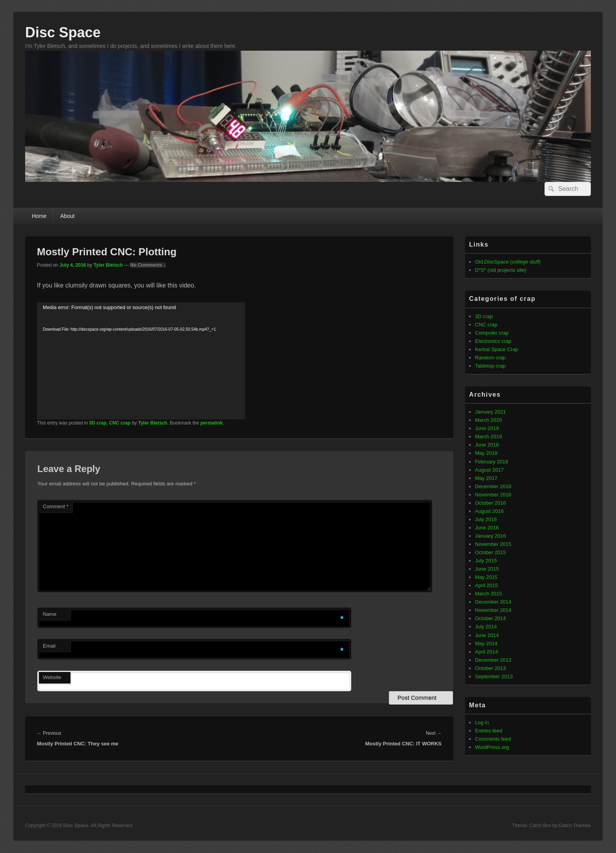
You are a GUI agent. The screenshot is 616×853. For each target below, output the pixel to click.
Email (49, 646)
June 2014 (487, 635)
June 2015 (487, 569)
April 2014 (487, 652)
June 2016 (487, 528)
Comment (56, 506)
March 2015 (489, 594)
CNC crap (120, 423)
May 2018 (486, 453)
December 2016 (493, 486)
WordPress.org (492, 747)
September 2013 (494, 676)
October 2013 (490, 668)
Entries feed (489, 731)
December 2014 (493, 602)
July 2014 (486, 627)
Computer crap (492, 333)
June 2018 (487, 445)
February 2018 (492, 462)
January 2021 (490, 412)
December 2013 (493, 660)
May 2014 (486, 643)
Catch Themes (575, 826)
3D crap (98, 423)
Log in (482, 722)
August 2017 (489, 470)
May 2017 (486, 478)
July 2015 (486, 561)
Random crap (490, 358)
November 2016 (493, 495)
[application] (141, 361)
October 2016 (490, 503)
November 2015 (493, 544)
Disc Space (63, 32)
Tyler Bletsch (108, 265)
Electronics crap (493, 341)
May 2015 (486, 577)
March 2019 (489, 437)
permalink (212, 423)
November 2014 (493, 610)
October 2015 (490, 552)
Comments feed (493, 739)
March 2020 (489, 420)
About (67, 216)
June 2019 (487, 428)
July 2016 (486, 519)
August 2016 (489, 511)
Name (50, 614)
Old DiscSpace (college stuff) (508, 262)
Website (52, 677)
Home (39, 216)
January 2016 (490, 536)
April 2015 (487, 585)
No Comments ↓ (148, 265)
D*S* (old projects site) (501, 270)
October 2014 (490, 618)
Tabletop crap (490, 366)
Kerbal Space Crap (497, 349)
